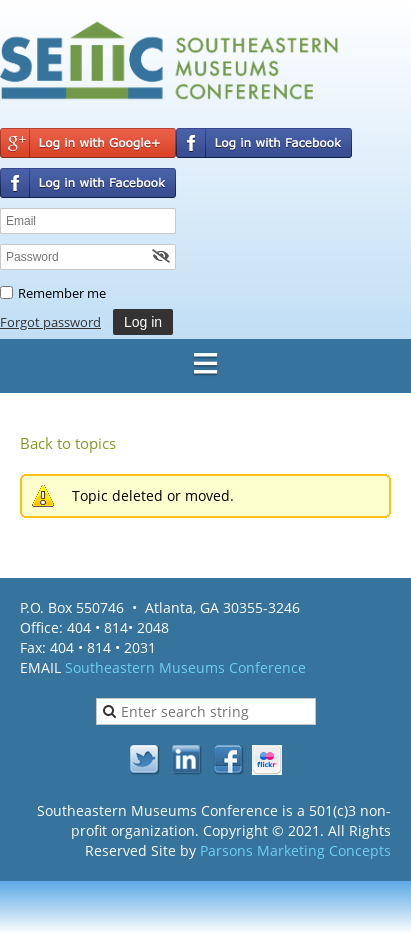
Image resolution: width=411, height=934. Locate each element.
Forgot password (50, 322)
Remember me (62, 293)
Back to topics (68, 443)
